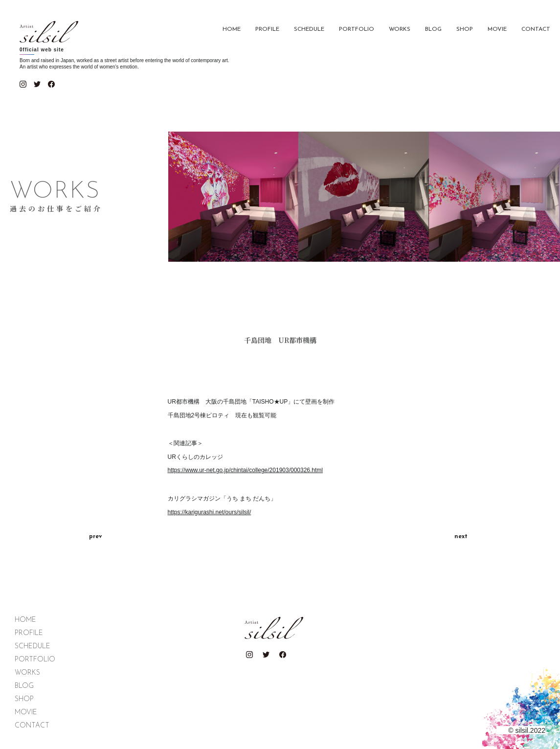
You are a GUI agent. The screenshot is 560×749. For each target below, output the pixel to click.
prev (95, 537)
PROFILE (267, 29)
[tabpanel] (280, 370)
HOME (232, 29)
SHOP (465, 29)
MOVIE (497, 29)
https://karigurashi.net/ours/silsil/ (210, 512)
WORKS (400, 29)
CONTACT (536, 29)
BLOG (433, 29)
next (461, 537)
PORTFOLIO (357, 29)
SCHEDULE (309, 29)
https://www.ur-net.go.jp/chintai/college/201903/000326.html (246, 470)
